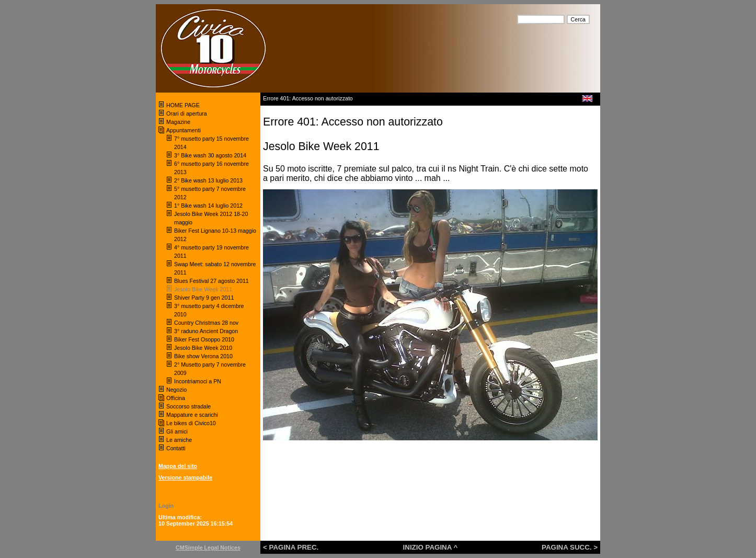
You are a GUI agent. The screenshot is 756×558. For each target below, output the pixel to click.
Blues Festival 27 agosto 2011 (211, 281)
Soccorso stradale (189, 406)
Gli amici (177, 431)
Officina (176, 398)
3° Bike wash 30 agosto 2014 (210, 155)
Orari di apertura (187, 113)
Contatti (176, 448)
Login (166, 506)
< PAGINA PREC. (291, 547)
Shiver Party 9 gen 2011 (204, 298)
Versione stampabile (185, 477)
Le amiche (179, 440)
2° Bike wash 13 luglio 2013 (208, 180)
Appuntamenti (184, 130)
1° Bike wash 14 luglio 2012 (208, 206)
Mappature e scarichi (192, 415)
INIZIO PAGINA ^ (431, 547)
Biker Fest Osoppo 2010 (204, 339)
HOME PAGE (184, 105)
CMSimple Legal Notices (208, 548)
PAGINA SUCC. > (570, 547)
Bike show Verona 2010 (204, 356)
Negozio (176, 390)
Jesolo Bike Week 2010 (203, 348)
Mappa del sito (178, 466)
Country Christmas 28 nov (206, 323)
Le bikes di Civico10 (191, 423)
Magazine (178, 122)
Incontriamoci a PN (198, 381)
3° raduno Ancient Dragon (206, 331)
